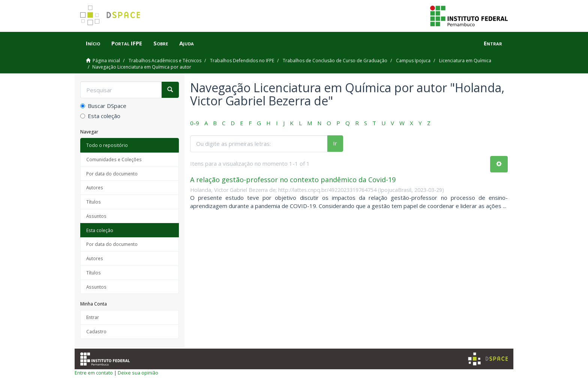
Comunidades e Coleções (114, 159)
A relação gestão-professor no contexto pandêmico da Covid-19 (293, 180)
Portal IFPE (127, 43)
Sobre (161, 43)
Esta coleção (100, 116)
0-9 (195, 123)
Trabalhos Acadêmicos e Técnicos (165, 61)
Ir (335, 143)
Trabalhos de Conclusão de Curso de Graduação (335, 61)
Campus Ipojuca (413, 61)
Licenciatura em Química (465, 61)
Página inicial (106, 61)
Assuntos (96, 216)
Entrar (93, 317)
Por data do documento (112, 174)
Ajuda (187, 43)
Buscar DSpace (103, 106)
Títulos (94, 202)
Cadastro (96, 331)
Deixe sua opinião (138, 373)
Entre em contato (94, 373)
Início (93, 43)
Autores (95, 187)
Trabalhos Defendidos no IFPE (242, 61)
